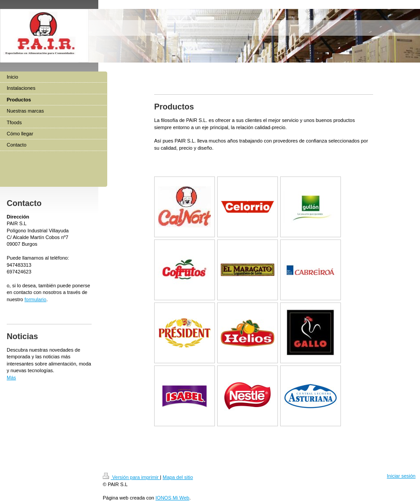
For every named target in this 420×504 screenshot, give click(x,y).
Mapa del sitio (178, 477)
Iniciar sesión (401, 476)
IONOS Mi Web (172, 498)
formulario (36, 299)
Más (11, 378)
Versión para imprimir (131, 477)
